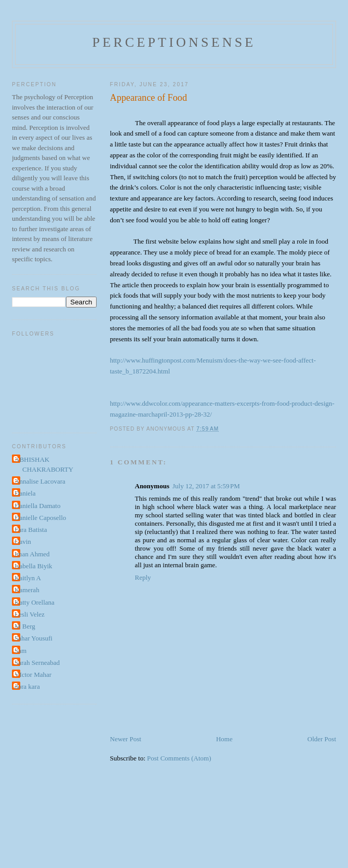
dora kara (27, 686)
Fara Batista (31, 530)
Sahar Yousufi (34, 638)
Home (224, 739)
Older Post (322, 739)
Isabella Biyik (34, 566)
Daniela (25, 493)
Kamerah (27, 590)
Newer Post (126, 739)
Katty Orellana (35, 602)
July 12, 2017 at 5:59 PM (206, 486)
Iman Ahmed (32, 554)
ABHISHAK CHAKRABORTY (44, 465)
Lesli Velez (30, 614)
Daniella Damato (37, 506)
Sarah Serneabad (37, 663)
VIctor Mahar (33, 675)
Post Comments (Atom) (179, 758)
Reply (143, 577)
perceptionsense (174, 42)
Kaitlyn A (28, 578)
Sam (21, 651)
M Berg (25, 626)
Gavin (23, 542)
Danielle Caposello (40, 518)
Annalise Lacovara (40, 481)
